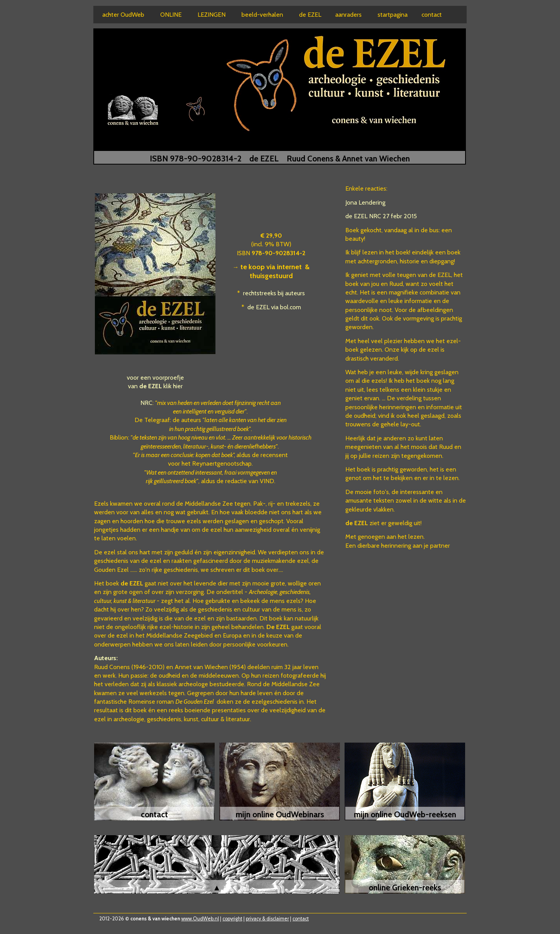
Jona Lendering (365, 202)
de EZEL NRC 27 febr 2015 (381, 216)
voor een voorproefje (155, 378)
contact (301, 919)
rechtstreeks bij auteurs (274, 293)
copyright (232, 919)
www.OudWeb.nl (200, 919)
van (145, 386)
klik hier (173, 386)
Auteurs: (106, 658)
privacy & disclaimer (267, 919)
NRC (146, 403)
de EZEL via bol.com (274, 307)
